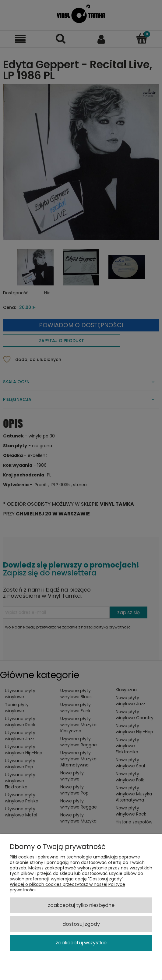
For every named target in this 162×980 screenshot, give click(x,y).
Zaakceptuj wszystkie (81, 943)
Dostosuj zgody (81, 924)
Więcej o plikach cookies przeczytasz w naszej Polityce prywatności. (67, 887)
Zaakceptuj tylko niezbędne (81, 905)
